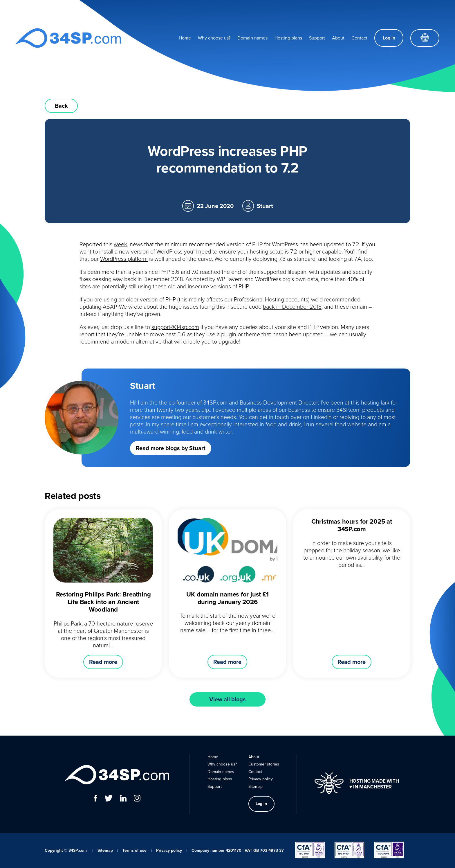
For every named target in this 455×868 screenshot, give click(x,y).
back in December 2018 (292, 307)
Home (185, 38)
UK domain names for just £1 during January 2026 (227, 598)
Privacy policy (261, 779)
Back (61, 106)
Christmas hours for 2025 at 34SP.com (352, 525)
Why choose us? (214, 38)
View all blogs (228, 699)
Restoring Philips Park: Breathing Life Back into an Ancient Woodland (103, 602)
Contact (359, 38)
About (338, 38)
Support (317, 38)
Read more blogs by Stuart (171, 448)
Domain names (252, 38)
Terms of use (134, 850)
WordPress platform (124, 259)
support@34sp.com (175, 327)
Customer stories (264, 764)
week (120, 244)
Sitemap (256, 787)
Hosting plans (288, 38)
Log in (389, 38)
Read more (103, 662)
